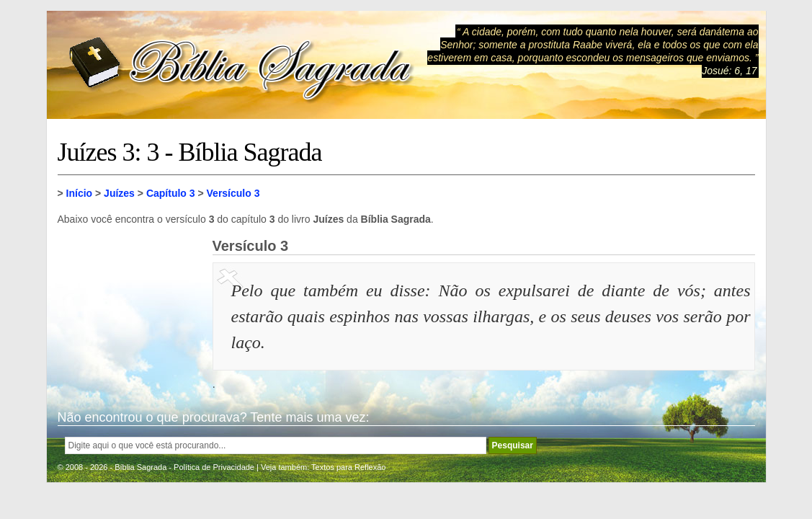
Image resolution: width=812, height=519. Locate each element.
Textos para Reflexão (348, 467)
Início (80, 193)
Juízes (119, 193)
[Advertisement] (130, 310)
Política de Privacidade (214, 467)
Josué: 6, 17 (729, 71)
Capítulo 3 (171, 193)
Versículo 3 (233, 193)
